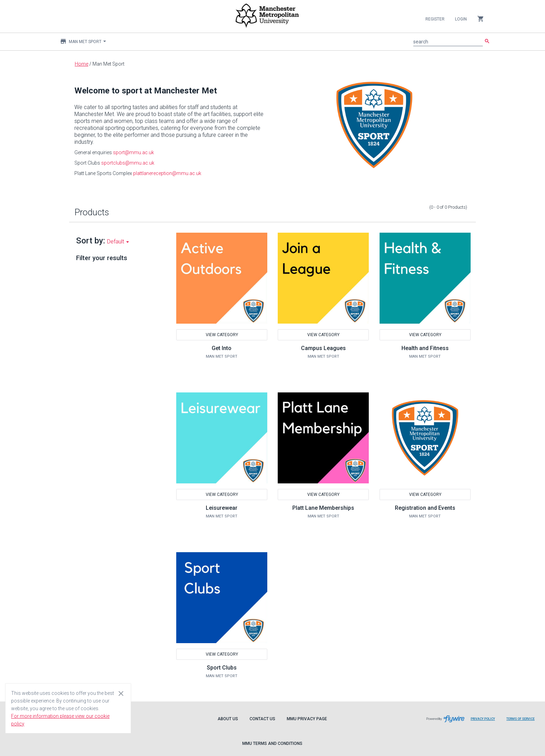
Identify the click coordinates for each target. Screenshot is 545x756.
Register (435, 19)
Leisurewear (222, 508)
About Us (228, 719)
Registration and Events (425, 508)
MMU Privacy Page (307, 719)
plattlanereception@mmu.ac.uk (167, 173)
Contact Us (262, 719)
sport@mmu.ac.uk (133, 152)
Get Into (222, 348)
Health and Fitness (425, 348)
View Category (222, 335)
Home (82, 64)
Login (461, 19)
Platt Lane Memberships (323, 508)
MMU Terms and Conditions (272, 743)
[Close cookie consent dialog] (121, 693)
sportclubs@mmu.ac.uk (128, 163)
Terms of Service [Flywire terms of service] (523, 721)
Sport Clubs (222, 668)
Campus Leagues (323, 348)
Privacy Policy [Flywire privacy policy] (485, 721)
